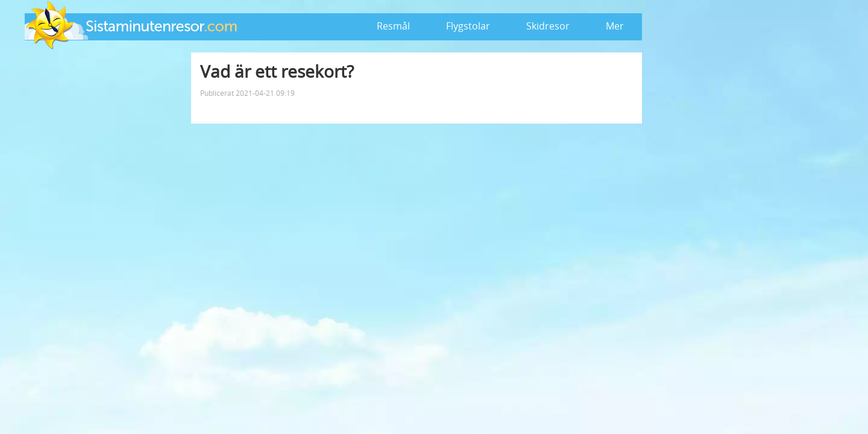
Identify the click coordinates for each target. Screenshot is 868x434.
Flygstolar (468, 26)
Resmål (393, 26)
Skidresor (548, 26)
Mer (615, 26)
